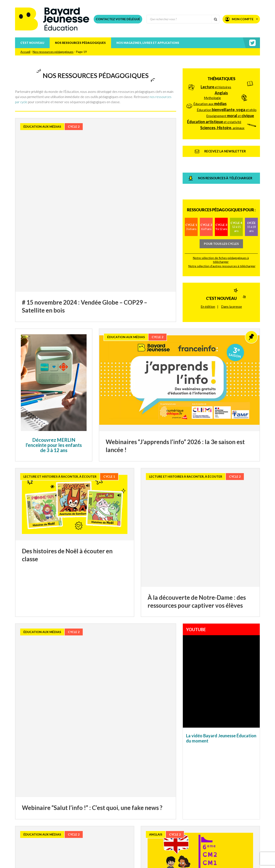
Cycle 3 (221, 195)
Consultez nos (71, 819)
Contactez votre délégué (118, 19)
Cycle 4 (236, 195)
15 (79, 782)
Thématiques (221, 74)
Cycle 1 (191, 195)
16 (87, 782)
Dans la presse (231, 265)
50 (183, 782)
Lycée (251, 195)
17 (96, 782)
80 (208, 782)
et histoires (216, 82)
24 (154, 782)
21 (129, 782)
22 (137, 782)
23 (146, 782)
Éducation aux (210, 99)
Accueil (25, 52)
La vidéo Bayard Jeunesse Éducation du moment (221, 645)
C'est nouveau (221, 257)
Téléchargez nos (77, 831)
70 (200, 782)
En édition (208, 265)
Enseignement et (230, 111)
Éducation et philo (227, 105)
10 (67, 782)
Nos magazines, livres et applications (148, 43)
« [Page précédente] (55, 781)
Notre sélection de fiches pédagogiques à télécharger (221, 228)
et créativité (214, 117)
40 (174, 782)
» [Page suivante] (220, 781)
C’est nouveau (32, 43)
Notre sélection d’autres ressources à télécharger (222, 234)
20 (121, 782)
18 (104, 782)
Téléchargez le (73, 825)
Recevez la (63, 813)
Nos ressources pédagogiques (80, 43)
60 (191, 782)
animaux (222, 123)
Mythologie (212, 93)
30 (166, 782)
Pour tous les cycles (221, 212)
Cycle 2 (206, 195)
